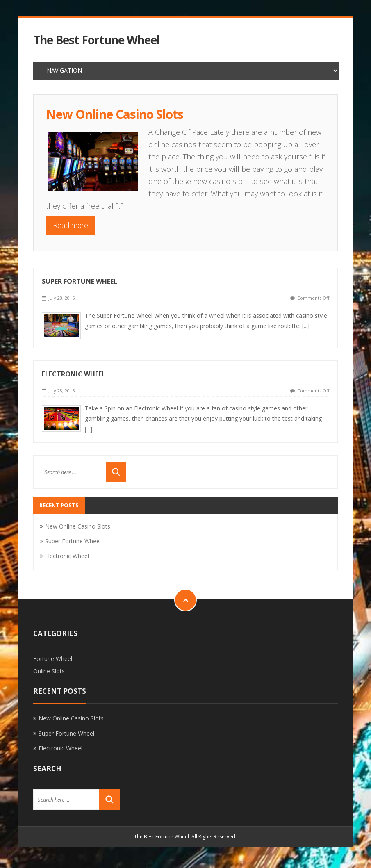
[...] (119, 206)
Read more (71, 225)
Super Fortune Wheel (80, 281)
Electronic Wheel (74, 374)
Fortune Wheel (53, 659)
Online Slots (49, 671)
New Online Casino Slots (115, 114)
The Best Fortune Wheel (96, 40)
